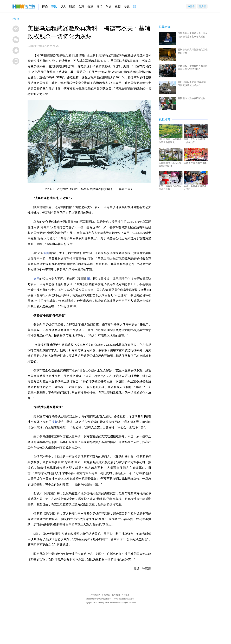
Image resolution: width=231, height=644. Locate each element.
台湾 (81, 6)
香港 (90, 6)
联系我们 (116, 595)
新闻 (46, 253)
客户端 (202, 6)
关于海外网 (95, 595)
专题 (127, 6)
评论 (45, 6)
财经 (72, 6)
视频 (118, 6)
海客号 (191, 6)
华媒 (108, 6)
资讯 (54, 6)
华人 (63, 6)
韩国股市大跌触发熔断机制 (192, 98)
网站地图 (126, 595)
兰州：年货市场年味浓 (195, 163)
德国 (36, 279)
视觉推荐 (165, 120)
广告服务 (106, 595)
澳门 (99, 6)
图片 (90, 279)
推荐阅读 (165, 27)
